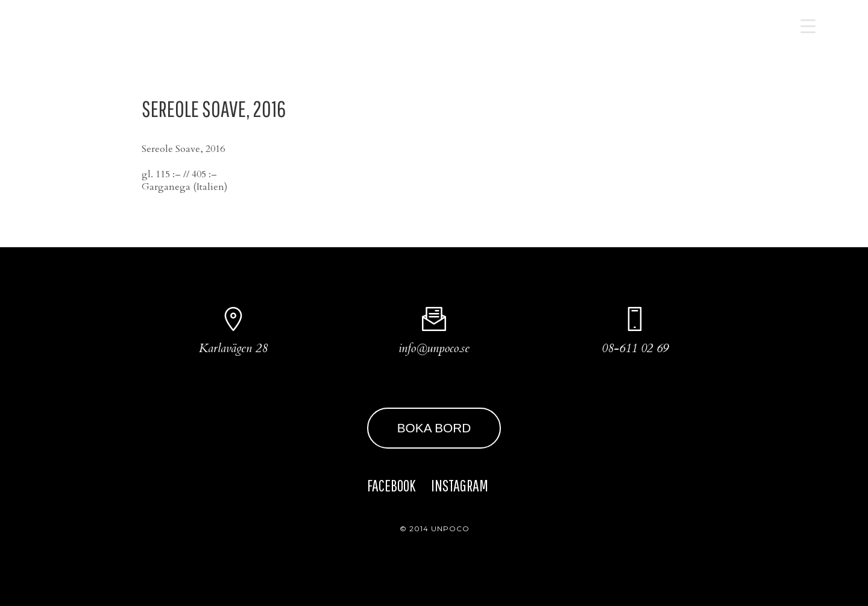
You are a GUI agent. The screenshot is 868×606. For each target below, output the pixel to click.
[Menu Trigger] (808, 26)
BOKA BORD (434, 428)
